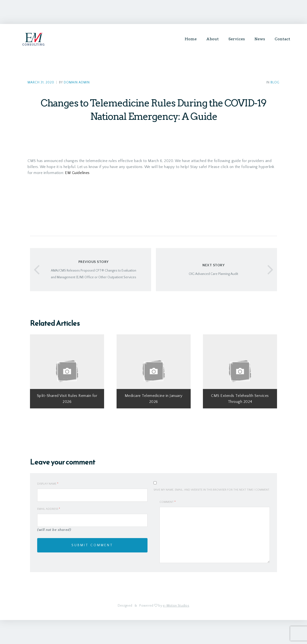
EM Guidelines (77, 173)
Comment (168, 502)
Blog (275, 83)
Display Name (48, 484)
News (260, 39)
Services (237, 39)
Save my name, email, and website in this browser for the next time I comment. (212, 490)
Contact (282, 39)
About (213, 39)
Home (191, 39)
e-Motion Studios (176, 606)
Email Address (49, 509)
